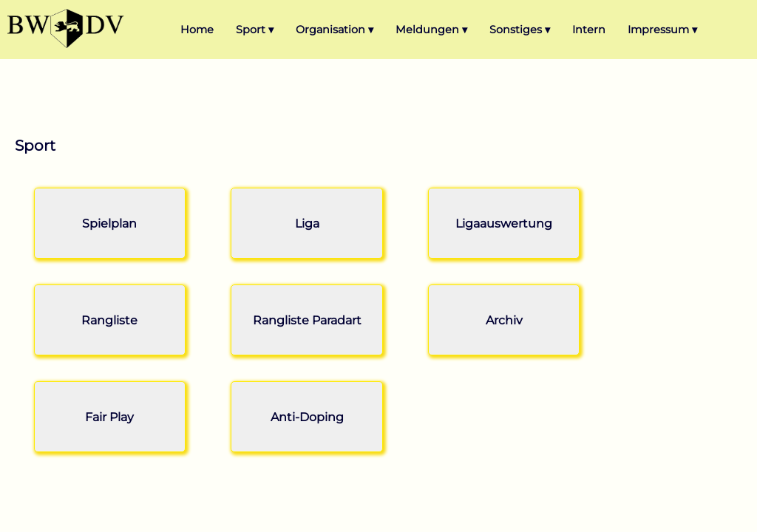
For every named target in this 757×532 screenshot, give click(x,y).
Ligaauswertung (504, 224)
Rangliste (109, 320)
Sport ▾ (255, 30)
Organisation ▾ (335, 30)
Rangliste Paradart (307, 320)
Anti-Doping (307, 417)
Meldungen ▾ (431, 30)
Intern (589, 30)
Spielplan (109, 224)
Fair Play (109, 417)
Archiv (504, 320)
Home (197, 30)
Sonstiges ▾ (520, 30)
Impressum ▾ (662, 30)
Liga (307, 224)
